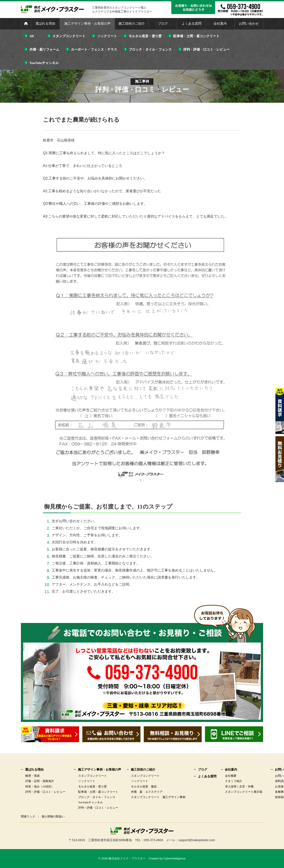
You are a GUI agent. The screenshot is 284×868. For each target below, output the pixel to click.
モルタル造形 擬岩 (144, 787)
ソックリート (107, 36)
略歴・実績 (32, 776)
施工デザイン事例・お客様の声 (87, 24)
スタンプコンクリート (69, 36)
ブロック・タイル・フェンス (150, 49)
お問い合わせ (249, 24)
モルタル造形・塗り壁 (145, 36)
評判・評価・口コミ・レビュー (207, 49)
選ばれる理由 (45, 24)
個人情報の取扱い (53, 816)
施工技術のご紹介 (132, 24)
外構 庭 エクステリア (147, 792)
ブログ (163, 24)
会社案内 (220, 24)
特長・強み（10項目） (40, 787)
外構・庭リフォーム (44, 49)
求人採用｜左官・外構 (239, 787)
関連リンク (28, 816)
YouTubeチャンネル (44, 63)
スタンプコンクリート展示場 (244, 792)
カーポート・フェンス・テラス (94, 49)
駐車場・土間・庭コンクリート (196, 36)
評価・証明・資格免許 (40, 781)
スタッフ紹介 (234, 781)
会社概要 (231, 776)
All (32, 36)
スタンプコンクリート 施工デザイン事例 (158, 797)
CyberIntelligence (174, 858)
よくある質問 (192, 24)
